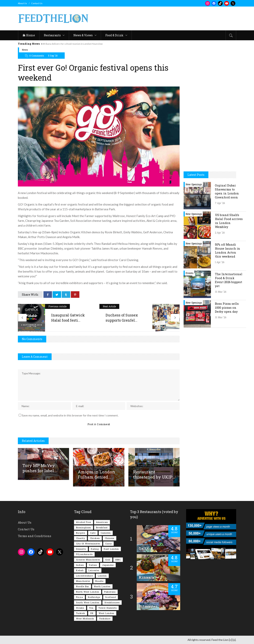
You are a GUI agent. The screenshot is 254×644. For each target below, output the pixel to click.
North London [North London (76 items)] (102, 586)
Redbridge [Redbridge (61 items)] (94, 597)
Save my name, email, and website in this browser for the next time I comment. (70, 415)
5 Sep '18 (53, 56)
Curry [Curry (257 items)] (108, 544)
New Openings (194, 184)
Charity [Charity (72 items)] (80, 538)
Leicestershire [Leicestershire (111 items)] (84, 576)
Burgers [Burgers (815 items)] (81, 533)
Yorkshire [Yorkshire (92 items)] (105, 619)
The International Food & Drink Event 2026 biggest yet (229, 280)
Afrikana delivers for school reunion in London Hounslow (72, 44)
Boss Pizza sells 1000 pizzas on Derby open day (227, 308)
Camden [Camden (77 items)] (106, 533)
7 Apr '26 (220, 203)
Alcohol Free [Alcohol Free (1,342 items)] (84, 522)
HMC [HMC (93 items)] (118, 560)
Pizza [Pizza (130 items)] (79, 597)
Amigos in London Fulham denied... (96, 474)
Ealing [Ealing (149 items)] (95, 549)
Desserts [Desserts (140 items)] (81, 549)
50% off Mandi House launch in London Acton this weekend (228, 250)
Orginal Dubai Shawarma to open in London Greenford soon (227, 191)
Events (190, 273)
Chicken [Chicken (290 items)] (95, 538)
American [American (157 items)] (102, 522)
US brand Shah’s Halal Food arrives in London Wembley (229, 221)
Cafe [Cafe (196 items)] (93, 533)
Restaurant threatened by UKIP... (154, 474)
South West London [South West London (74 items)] (88, 602)
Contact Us (37, 3)
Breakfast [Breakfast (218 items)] (102, 527)
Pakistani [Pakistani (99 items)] (110, 592)
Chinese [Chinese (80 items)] (110, 538)
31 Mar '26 (221, 292)
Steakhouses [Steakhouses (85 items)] (112, 602)
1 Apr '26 (220, 262)
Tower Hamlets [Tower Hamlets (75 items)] (108, 608)
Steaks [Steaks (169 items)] (80, 608)
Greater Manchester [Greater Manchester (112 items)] (88, 560)
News (25, 50)
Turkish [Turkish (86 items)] (81, 613)
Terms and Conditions (35, 536)
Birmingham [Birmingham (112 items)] (84, 527)
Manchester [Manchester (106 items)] (83, 581)
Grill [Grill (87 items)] (108, 560)
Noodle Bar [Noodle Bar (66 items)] (83, 586)
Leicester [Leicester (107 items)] (94, 570)
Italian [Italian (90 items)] (93, 565)
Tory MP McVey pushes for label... (40, 468)
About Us (22, 3)
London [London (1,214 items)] (102, 576)
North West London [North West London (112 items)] (88, 592)
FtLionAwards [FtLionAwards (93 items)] (84, 554)
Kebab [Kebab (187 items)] (80, 570)
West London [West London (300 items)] (106, 613)
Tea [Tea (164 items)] (91, 608)
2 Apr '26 (220, 233)
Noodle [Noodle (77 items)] (99, 581)
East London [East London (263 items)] (111, 549)
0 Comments (37, 56)
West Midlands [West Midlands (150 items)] (85, 619)
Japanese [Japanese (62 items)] (108, 565)
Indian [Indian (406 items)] (80, 565)
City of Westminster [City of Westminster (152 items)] (88, 544)
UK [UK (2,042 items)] (92, 613)
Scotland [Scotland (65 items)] (111, 597)
